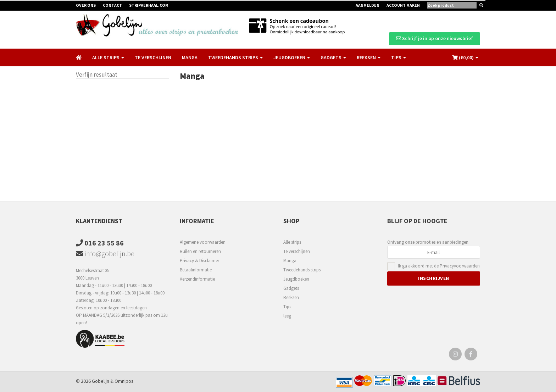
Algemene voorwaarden (203, 242)
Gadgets (291, 288)
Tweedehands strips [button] (235, 57)
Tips (287, 307)
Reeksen (291, 297)
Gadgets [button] (333, 57)
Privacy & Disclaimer (199, 261)
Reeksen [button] (369, 57)
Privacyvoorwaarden (460, 266)
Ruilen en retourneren (200, 251)
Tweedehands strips (302, 270)
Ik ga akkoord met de (439, 266)
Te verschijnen (153, 57)
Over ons (86, 5)
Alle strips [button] (108, 57)
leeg (287, 316)
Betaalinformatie (196, 270)
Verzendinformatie (197, 279)
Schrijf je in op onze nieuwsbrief (435, 38)
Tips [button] (399, 57)
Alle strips (292, 242)
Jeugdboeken (296, 279)
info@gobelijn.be (105, 253)
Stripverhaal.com (149, 5)
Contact (112, 5)
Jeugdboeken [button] (292, 57)
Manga (190, 57)
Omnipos (124, 381)
